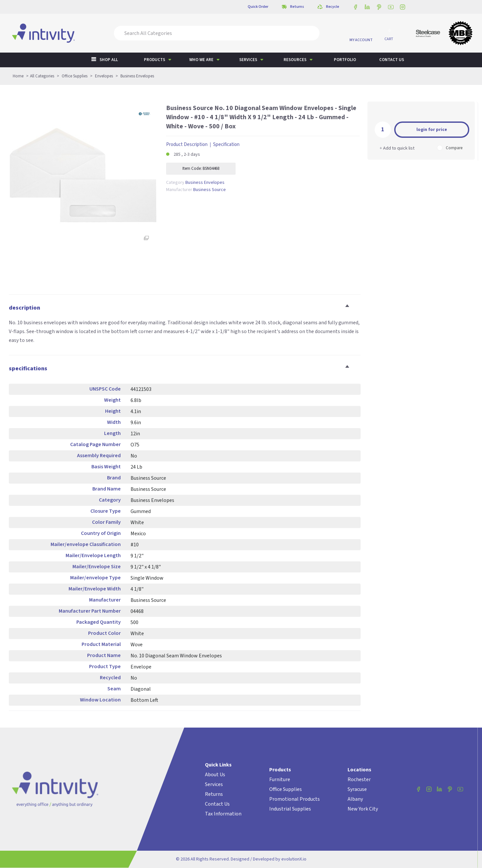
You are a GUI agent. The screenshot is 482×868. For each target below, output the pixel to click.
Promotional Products (295, 799)
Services (248, 60)
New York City (363, 809)
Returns (214, 794)
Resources (295, 60)
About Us (215, 775)
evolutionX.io (294, 859)
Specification (226, 145)
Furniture (280, 780)
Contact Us (217, 804)
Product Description (187, 145)
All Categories (42, 76)
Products (155, 60)
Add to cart (432, 129)
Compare (450, 148)
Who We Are (201, 60)
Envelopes (104, 76)
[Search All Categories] (217, 33)
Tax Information (223, 814)
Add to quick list (397, 148)
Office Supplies (75, 76)
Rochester (359, 780)
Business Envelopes (137, 76)
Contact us (392, 60)
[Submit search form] (310, 33)
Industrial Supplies (290, 809)
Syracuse (357, 789)
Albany (355, 799)
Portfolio (345, 60)
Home (18, 76)
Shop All (109, 60)
